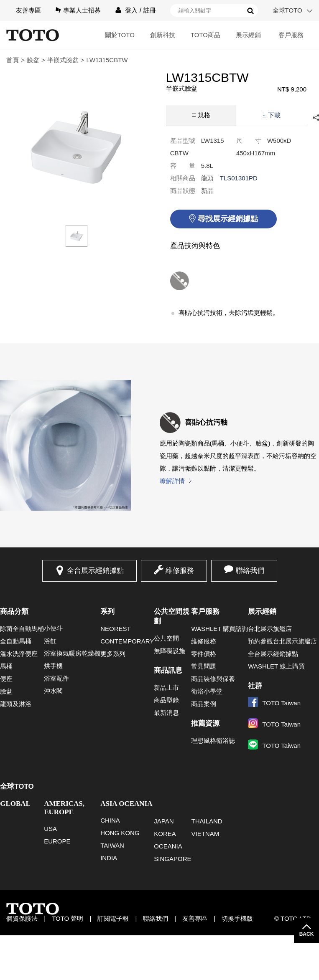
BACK (307, 934)
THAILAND (207, 821)
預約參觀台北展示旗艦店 (282, 641)
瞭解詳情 (172, 481)
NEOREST (116, 629)
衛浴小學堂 (207, 691)
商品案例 (204, 704)
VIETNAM (205, 834)
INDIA (109, 858)
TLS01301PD (239, 178)
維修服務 (180, 571)
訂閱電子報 (113, 918)
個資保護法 (22, 918)
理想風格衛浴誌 (213, 741)
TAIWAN (112, 845)
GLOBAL (15, 804)
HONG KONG (120, 833)
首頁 (13, 60)
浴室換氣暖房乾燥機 (72, 653)
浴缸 (50, 641)
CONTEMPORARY (127, 641)
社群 (255, 686)
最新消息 (166, 713)
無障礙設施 (170, 651)
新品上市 (166, 688)
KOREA (165, 834)
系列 (107, 612)
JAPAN (164, 821)
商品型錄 (166, 700)
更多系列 (113, 654)
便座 (6, 679)
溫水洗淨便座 (19, 654)
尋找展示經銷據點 (228, 219)
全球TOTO (287, 10)
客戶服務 (291, 35)
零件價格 (204, 654)
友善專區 (28, 10)
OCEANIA (168, 846)
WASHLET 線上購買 (276, 666)
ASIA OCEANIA (126, 804)
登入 (131, 10)
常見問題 (204, 666)
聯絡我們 (250, 571)
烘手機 (53, 666)
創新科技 (163, 35)
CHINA (110, 820)
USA (50, 829)
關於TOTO (120, 35)
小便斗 (53, 628)
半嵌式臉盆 (63, 60)
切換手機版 (237, 918)
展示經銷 (248, 35)
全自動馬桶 (16, 641)
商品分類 (14, 612)
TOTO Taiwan (274, 703)
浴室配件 (56, 678)
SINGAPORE (172, 859)
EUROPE (57, 841)
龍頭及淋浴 (16, 704)
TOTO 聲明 (68, 918)
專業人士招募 (82, 10)
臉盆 (33, 60)
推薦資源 (205, 723)
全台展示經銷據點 (95, 571)
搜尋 (250, 11)
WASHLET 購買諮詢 (219, 629)
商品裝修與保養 (213, 679)
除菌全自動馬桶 (22, 629)
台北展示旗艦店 (270, 629)
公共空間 (166, 638)
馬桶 (6, 666)
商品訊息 (168, 670)
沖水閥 (53, 691)
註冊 (150, 10)
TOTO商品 (205, 35)
